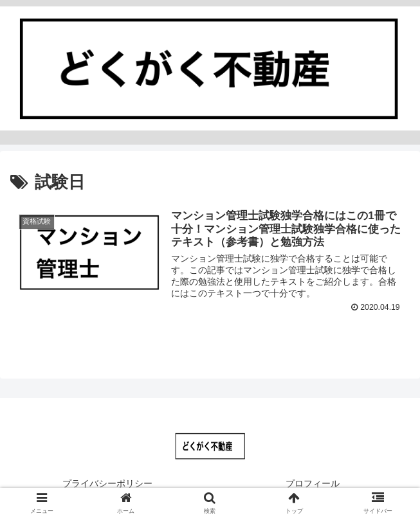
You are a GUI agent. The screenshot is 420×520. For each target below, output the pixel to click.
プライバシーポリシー (107, 483)
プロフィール (313, 483)
